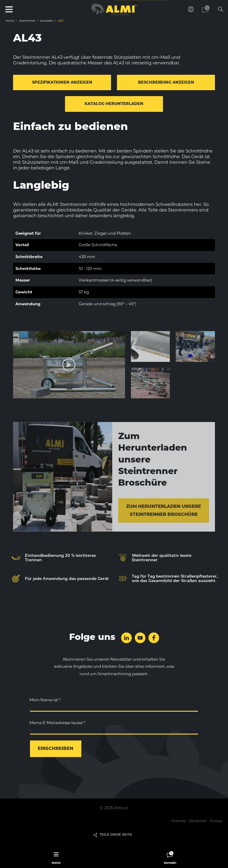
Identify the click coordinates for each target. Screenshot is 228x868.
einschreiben (56, 749)
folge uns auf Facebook (154, 638)
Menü (9, 9)
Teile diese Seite (116, 835)
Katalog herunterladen (114, 104)
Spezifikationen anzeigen (62, 83)
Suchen (221, 9)
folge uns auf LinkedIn (126, 638)
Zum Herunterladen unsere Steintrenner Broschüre (164, 513)
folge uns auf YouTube (140, 638)
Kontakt (206, 9)
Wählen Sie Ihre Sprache (191, 9)
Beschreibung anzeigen (166, 83)
